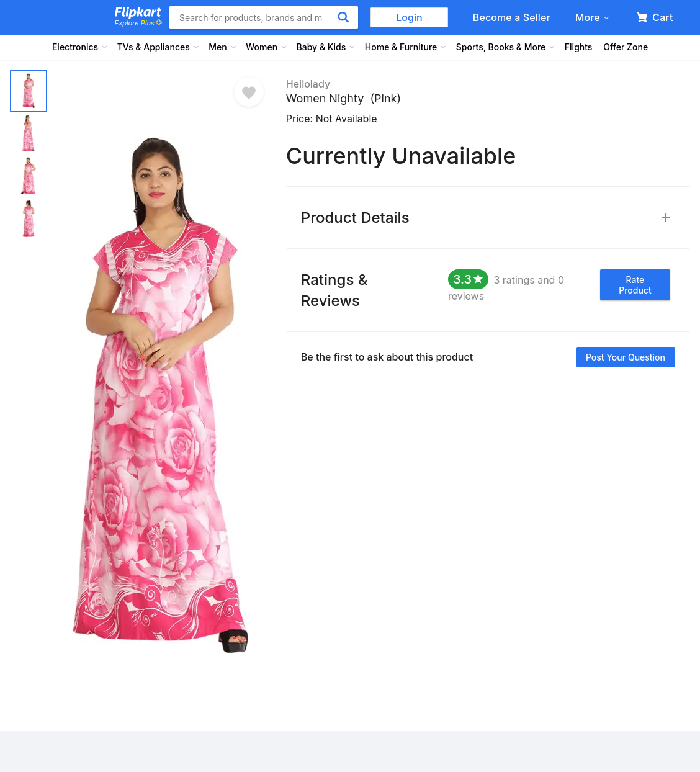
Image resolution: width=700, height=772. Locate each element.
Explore (138, 23)
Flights (579, 47)
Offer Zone (626, 47)
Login (409, 17)
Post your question (626, 357)
